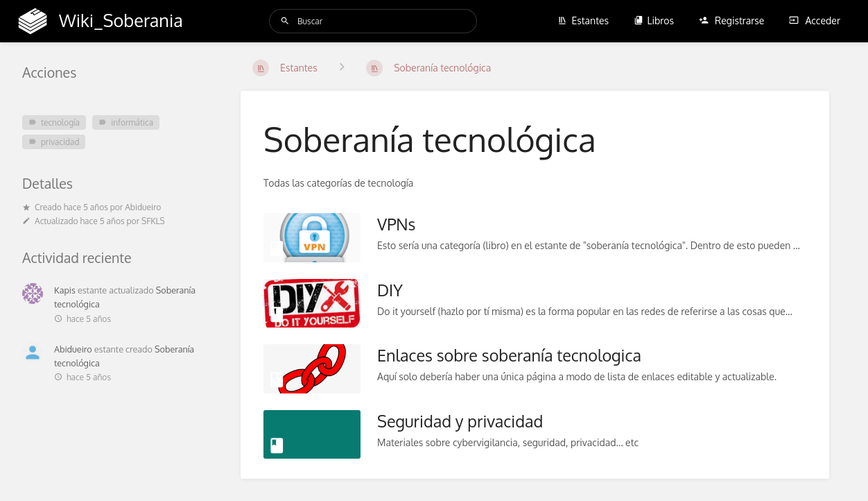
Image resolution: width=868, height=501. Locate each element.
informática (126, 122)
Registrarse (732, 20)
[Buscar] (285, 21)
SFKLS (153, 221)
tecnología (54, 122)
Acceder (815, 20)
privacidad (54, 142)
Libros (654, 20)
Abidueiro (143, 207)
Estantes (583, 20)
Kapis (65, 290)
